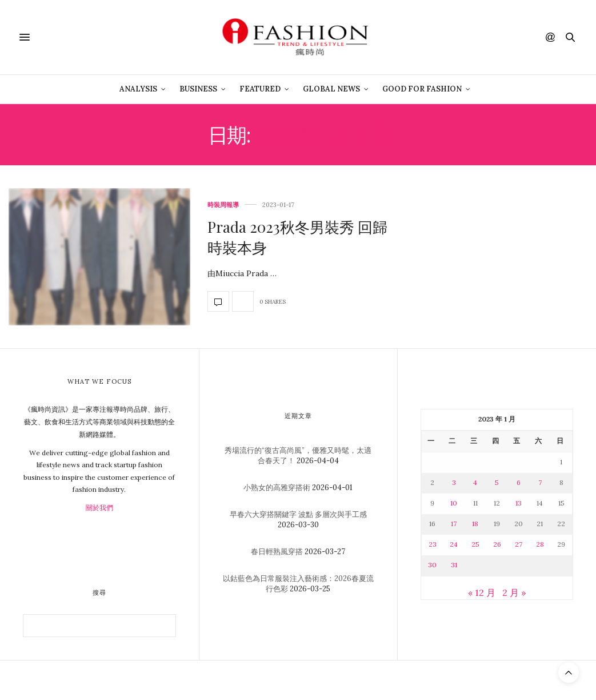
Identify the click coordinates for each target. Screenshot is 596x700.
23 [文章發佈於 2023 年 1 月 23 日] (433, 544)
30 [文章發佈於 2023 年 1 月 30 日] (432, 565)
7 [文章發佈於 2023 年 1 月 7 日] (540, 482)
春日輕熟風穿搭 (277, 552)
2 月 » (514, 592)
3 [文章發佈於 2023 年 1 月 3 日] (454, 482)
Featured (260, 89)
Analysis (138, 89)
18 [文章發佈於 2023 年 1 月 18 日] (475, 524)
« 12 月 (482, 592)
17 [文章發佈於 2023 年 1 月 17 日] (454, 524)
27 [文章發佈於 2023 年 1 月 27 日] (519, 544)
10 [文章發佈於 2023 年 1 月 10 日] (454, 503)
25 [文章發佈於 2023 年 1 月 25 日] (475, 544)
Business (198, 89)
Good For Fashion (422, 89)
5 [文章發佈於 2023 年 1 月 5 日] (497, 482)
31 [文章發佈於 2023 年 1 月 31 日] (454, 565)
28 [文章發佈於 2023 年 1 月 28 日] (540, 544)
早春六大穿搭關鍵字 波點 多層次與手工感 (298, 514)
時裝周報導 (223, 205)
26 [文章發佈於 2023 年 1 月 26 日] (497, 544)
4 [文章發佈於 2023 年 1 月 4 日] (475, 482)
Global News (331, 89)
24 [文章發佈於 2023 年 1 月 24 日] (454, 544)
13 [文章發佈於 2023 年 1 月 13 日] (519, 503)
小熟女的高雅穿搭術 (277, 488)
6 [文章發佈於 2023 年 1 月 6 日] (519, 482)
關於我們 (99, 508)
